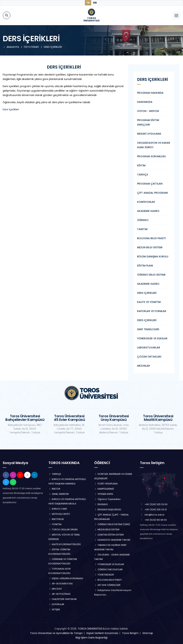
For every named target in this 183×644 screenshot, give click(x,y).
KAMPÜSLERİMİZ (104, 489)
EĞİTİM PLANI (145, 266)
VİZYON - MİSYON (148, 111)
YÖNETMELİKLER (104, 575)
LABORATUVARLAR (149, 348)
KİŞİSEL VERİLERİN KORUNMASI (66, 578)
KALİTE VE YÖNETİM (149, 302)
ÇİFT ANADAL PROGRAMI (152, 193)
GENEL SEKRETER (59, 494)
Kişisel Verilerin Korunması (102, 633)
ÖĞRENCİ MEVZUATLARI (108, 569)
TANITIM (142, 229)
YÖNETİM (55, 524)
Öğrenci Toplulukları (107, 499)
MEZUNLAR (144, 366)
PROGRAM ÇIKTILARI (150, 184)
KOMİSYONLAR (146, 202)
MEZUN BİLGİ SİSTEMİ (150, 247)
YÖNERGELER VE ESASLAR (152, 338)
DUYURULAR (56, 604)
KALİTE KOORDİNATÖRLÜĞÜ (65, 544)
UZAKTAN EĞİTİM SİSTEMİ (109, 535)
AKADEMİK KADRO (148, 211)
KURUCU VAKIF (58, 509)
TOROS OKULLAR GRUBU (63, 529)
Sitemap (148, 633)
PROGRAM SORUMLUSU (151, 156)
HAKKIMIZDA (145, 102)
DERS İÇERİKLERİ (147, 293)
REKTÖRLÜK (56, 519)
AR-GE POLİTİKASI (59, 594)
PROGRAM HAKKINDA (150, 93)
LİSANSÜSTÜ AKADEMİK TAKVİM (112, 540)
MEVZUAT (55, 589)
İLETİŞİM (54, 609)
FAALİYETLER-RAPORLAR (63, 599)
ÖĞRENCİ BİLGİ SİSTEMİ (151, 275)
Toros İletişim (130, 633)
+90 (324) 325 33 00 (156, 504)
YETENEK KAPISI (104, 494)
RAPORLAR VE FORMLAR (152, 311)
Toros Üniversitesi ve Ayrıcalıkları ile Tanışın (56, 633)
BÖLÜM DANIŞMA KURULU (153, 256)
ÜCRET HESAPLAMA (106, 484)
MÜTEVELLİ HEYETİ (59, 514)
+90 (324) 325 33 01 (156, 510)
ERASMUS (101, 504)
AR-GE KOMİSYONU (61, 584)
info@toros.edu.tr (155, 515)
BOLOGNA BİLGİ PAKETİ (151, 238)
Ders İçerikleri (11, 109)
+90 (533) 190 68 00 (156, 520)
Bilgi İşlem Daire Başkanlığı (91, 638)
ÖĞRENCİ (143, 220)
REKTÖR (54, 489)
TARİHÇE (143, 175)
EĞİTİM (141, 165)
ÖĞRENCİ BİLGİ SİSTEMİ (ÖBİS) (112, 524)
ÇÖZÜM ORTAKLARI (149, 357)
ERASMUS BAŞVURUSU (108, 510)
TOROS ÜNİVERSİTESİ (90, 629)
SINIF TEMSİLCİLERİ (148, 329)
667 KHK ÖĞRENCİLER (107, 585)
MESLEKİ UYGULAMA (149, 134)
